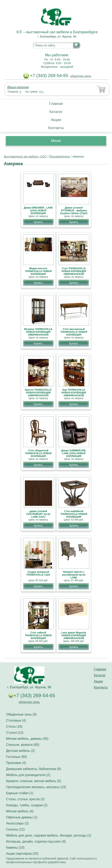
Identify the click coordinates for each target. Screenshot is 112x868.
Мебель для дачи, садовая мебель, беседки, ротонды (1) (49, 835)
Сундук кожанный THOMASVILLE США (38, 573)
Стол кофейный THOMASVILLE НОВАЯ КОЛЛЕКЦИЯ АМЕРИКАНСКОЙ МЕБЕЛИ (74, 517)
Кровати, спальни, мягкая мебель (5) (34, 781)
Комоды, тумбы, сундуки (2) (27, 805)
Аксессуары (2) (17, 823)
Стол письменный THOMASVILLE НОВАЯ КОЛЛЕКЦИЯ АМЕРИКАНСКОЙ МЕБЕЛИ (74, 335)
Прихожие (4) (16, 763)
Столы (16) (14, 727)
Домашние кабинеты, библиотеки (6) (33, 769)
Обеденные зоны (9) (21, 714)
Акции (56, 120)
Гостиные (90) (16, 757)
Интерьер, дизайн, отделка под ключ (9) (36, 841)
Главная (56, 104)
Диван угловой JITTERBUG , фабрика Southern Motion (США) (74, 211)
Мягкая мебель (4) (20, 811)
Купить (38, 222)
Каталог (56, 112)
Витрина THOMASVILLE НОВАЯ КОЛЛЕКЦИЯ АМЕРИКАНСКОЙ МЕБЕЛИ (38, 333)
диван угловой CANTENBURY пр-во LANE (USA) (38, 514)
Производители (59, 156)
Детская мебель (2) (20, 751)
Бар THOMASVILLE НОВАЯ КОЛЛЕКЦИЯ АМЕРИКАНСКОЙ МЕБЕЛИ (74, 394)
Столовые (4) (16, 720)
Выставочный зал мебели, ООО (25, 156)
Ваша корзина (18, 87)
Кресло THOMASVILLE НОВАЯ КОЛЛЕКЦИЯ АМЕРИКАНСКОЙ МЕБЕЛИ (38, 394)
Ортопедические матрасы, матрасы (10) (36, 787)
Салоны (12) (15, 829)
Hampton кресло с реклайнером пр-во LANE (74, 575)
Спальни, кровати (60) (23, 745)
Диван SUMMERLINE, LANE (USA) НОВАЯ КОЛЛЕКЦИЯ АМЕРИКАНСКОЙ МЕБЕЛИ (74, 456)
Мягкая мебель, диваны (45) (27, 739)
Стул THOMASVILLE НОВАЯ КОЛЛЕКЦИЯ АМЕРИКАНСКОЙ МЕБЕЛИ (74, 273)
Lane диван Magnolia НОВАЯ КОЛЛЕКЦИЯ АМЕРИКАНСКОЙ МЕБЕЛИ (74, 637)
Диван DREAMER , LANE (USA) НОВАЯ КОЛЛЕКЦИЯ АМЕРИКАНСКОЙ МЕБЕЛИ (38, 213)
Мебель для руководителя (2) (28, 775)
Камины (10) (15, 848)
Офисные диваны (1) (22, 817)
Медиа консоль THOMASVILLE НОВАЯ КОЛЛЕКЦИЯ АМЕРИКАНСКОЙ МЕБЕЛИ (38, 274)
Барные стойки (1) (20, 793)
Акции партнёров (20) (22, 854)
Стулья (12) (15, 733)
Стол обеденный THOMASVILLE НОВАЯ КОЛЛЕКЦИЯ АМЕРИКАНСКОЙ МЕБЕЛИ (38, 456)
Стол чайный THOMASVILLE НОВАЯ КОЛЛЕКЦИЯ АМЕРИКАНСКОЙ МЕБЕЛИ (38, 638)
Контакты (56, 128)
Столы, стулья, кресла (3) (25, 799)
